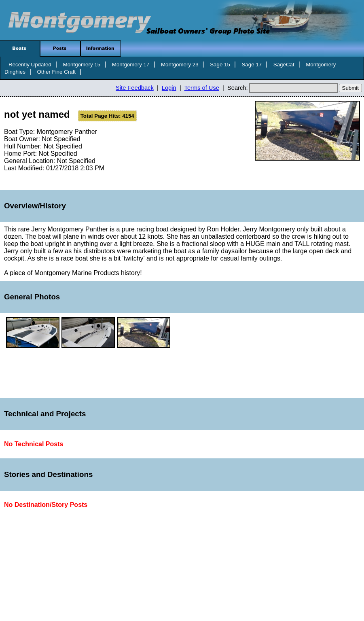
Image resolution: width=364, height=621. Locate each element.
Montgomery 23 (180, 65)
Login (169, 88)
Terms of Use (202, 88)
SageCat (284, 65)
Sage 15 (220, 65)
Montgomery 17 (131, 65)
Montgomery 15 (82, 65)
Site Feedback (135, 88)
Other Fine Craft (56, 72)
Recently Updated (30, 65)
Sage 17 (252, 65)
